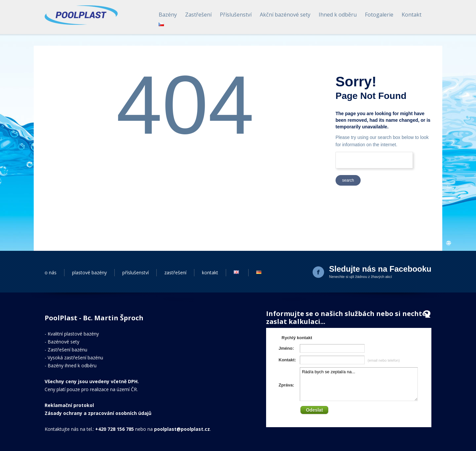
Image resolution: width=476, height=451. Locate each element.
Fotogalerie (379, 15)
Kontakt (412, 15)
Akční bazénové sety (285, 15)
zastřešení (175, 272)
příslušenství (136, 272)
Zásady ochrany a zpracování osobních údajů (98, 413)
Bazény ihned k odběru (72, 365)
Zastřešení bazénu (67, 350)
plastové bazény (89, 272)
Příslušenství (236, 15)
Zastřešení (198, 15)
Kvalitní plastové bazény (73, 334)
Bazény (168, 15)
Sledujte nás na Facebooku (380, 269)
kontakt (210, 272)
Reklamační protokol (69, 405)
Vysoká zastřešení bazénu (75, 358)
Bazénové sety (63, 342)
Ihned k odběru (338, 15)
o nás (51, 272)
